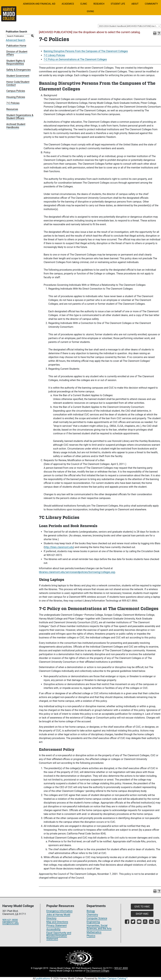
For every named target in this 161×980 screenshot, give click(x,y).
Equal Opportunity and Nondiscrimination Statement (59, 936)
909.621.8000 (10, 920)
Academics (68, 4)
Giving (90, 11)
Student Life (118, 4)
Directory (51, 918)
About (135, 4)
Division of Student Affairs (17, 53)
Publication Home (16, 46)
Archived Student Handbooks (16, 126)
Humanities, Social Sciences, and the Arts (99, 927)
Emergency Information (59, 911)
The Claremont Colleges (98, 971)
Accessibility (53, 929)
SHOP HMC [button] (142, 914)
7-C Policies (13, 103)
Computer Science (97, 918)
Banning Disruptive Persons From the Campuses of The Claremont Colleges (86, 51)
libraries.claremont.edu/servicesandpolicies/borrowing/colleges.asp (77, 572)
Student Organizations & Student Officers (20, 117)
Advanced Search (16, 40)
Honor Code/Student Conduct (18, 83)
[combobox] (129, 26)
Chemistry (92, 915)
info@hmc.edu (11, 923)
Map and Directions (57, 922)
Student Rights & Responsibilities (16, 62)
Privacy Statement (57, 926)
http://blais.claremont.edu (59, 547)
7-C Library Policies (54, 55)
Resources (12, 109)
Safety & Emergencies (18, 70)
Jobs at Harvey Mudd (58, 915)
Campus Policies (16, 91)
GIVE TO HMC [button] (142, 907)
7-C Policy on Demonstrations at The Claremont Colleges (75, 59)
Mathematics (94, 932)
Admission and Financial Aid (39, 4)
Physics (91, 936)
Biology (91, 911)
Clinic (84, 4)
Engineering (93, 922)
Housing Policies (16, 97)
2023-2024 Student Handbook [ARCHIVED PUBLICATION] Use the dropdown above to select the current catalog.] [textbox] (130, 26)
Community (151, 4)
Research (99, 4)
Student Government (18, 76)
